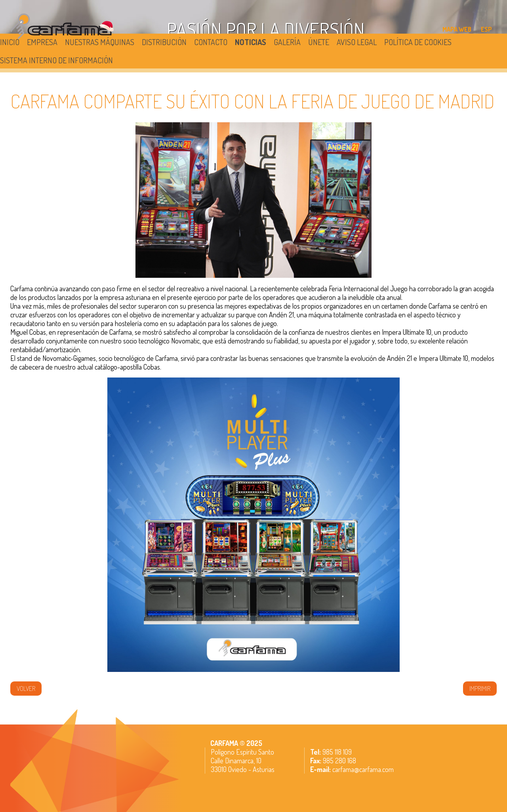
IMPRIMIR (480, 689)
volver (26, 689)
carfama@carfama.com (363, 769)
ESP (486, 29)
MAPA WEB (457, 29)
